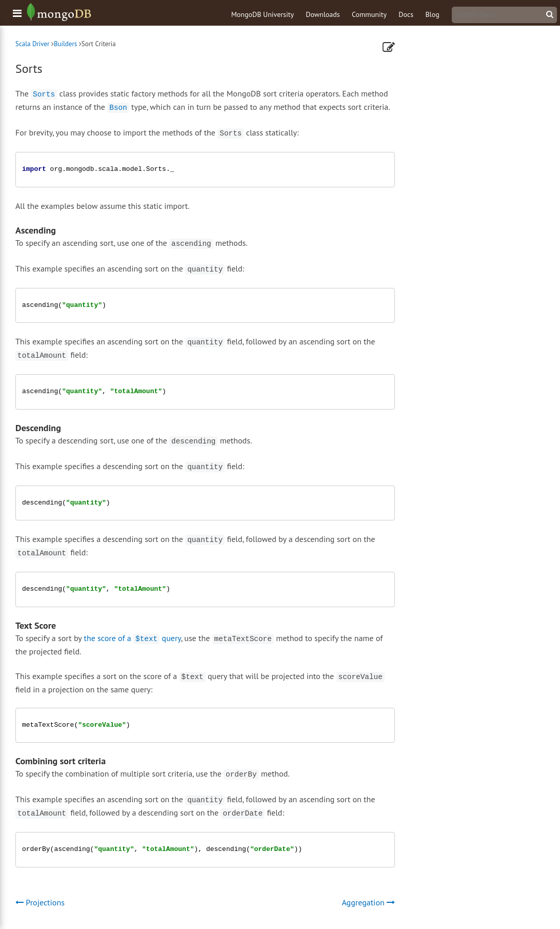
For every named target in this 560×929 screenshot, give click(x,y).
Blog (432, 14)
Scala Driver (32, 44)
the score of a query (133, 638)
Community (369, 14)
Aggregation (368, 902)
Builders (65, 44)
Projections (40, 902)
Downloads (323, 14)
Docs (406, 14)
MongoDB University (263, 14)
